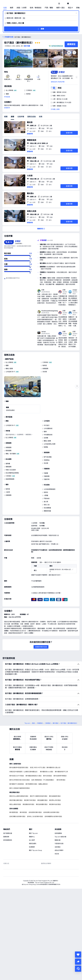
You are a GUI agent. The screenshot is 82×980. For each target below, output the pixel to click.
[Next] (77, 386)
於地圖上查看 (55, 109)
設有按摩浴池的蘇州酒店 (51, 798)
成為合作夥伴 (59, 836)
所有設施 (7, 97)
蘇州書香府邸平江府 (61, 757)
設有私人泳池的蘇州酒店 (35, 802)
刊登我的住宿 (59, 829)
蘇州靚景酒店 (14, 798)
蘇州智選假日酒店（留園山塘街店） (37, 770)
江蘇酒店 (48, 709)
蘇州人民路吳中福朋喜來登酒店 (20, 774)
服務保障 (6, 822)
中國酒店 (40, 709)
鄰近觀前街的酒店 (28, 790)
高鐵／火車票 (22, 8)
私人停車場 (9, 362)
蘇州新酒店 (23, 798)
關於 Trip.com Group (35, 836)
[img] (18, 58)
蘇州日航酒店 (48, 761)
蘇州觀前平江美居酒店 (17, 770)
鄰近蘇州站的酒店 (55, 790)
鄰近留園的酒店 (42, 786)
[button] (64, 3)
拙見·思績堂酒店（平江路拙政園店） (43, 765)
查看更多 (7, 108)
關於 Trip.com (33, 819)
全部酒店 (58, 832)
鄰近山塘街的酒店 (15, 790)
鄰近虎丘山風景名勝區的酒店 (19, 782)
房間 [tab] (12, 117)
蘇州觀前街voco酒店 (47, 757)
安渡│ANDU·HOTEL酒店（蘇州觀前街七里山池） (46, 753)
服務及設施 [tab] (31, 117)
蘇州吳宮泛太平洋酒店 (17, 761)
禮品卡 (70, 8)
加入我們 (32, 826)
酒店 (33, 709)
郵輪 (78, 8)
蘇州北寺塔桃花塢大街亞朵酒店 (20, 765)
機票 (12, 8)
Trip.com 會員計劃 (60, 822)
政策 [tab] (41, 117)
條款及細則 (33, 829)
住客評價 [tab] (21, 117)
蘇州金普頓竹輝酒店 (60, 761)
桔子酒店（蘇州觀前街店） (19, 43)
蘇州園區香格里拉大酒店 (34, 761)
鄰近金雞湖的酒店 (55, 782)
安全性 (57, 839)
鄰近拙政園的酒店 (42, 790)
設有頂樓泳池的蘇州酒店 (17, 802)
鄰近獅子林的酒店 (30, 786)
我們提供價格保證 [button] (57, 46)
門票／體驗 (49, 8)
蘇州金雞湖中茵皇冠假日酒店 (19, 753)
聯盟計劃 (58, 826)
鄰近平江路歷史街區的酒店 (39, 782)
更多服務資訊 (8, 826)
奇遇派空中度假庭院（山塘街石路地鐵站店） (24, 757)
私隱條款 (32, 832)
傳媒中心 (32, 822)
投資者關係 (58, 819)
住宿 (5, 8)
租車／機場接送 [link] (36, 8)
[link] (59, 3)
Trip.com (27, 709)
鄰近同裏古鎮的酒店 (16, 786)
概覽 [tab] (6, 117)
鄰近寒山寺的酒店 (55, 786)
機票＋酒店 (60, 8)
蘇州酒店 (56, 709)
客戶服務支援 (8, 819)
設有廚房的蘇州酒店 (35, 798)
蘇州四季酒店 (61, 765)
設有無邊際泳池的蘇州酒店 (53, 802)
